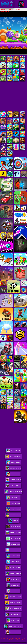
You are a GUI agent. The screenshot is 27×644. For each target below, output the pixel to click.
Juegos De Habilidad (13, 480)
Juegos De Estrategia (13, 457)
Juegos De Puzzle (13, 463)
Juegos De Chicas (13, 475)
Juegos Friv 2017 (5, 4)
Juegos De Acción (13, 451)
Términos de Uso (21, 640)
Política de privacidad (11, 640)
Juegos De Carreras (13, 486)
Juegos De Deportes (13, 469)
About (3, 640)
